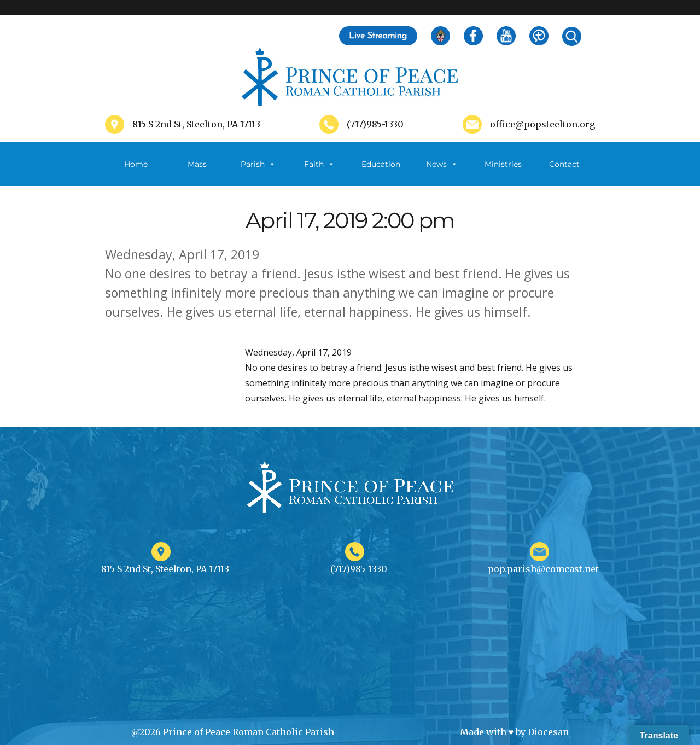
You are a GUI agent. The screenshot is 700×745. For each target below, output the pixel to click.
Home (136, 164)
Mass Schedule (197, 173)
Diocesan (548, 732)
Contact (564, 164)
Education (381, 164)
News (442, 164)
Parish (258, 164)
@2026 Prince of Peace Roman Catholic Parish (233, 732)
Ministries (503, 173)
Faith (319, 164)
